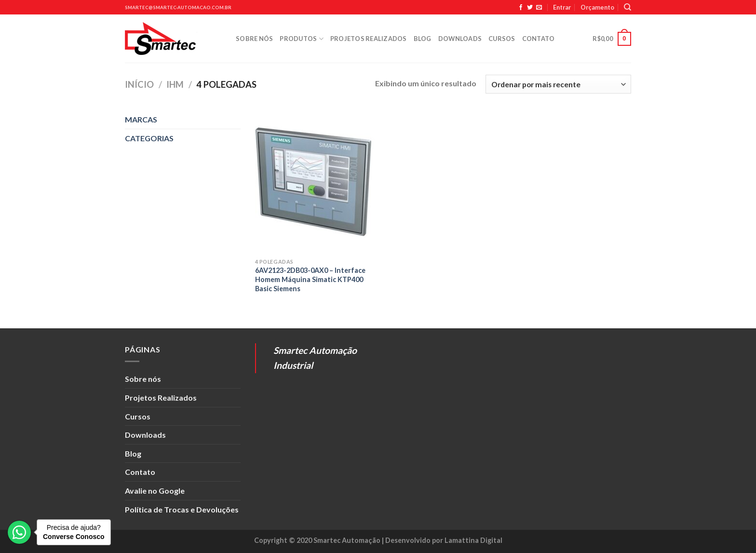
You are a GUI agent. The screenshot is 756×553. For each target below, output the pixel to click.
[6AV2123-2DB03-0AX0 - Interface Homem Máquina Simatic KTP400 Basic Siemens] (315, 182)
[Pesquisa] (628, 7)
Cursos (502, 39)
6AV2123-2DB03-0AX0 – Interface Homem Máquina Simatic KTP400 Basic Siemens (310, 279)
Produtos (302, 39)
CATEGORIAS (149, 138)
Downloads (460, 39)
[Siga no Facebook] (521, 8)
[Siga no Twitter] (530, 8)
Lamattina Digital (473, 540)
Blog (423, 39)
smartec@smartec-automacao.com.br (178, 7)
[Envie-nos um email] (539, 8)
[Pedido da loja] (558, 84)
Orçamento (597, 7)
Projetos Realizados (369, 39)
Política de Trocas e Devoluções (182, 509)
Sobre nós (254, 39)
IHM (175, 84)
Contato (539, 39)
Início (139, 84)
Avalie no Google (155, 491)
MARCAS (141, 119)
